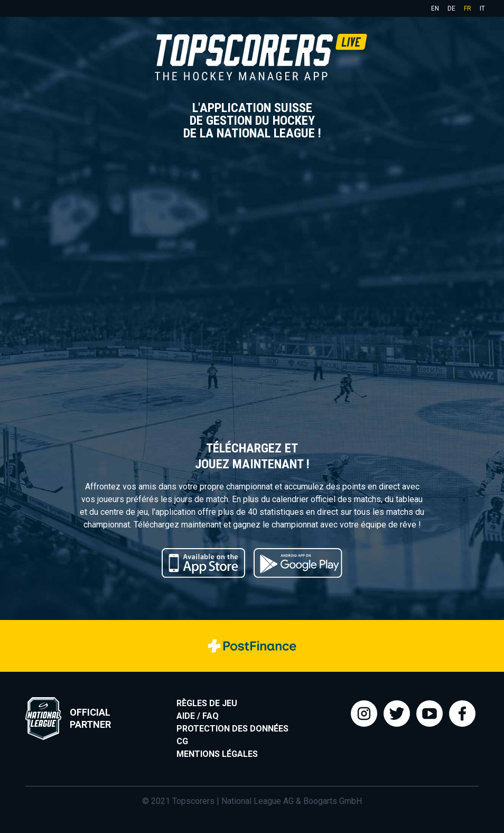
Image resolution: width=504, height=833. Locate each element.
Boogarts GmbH (333, 801)
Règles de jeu (207, 703)
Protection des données (232, 729)
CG (182, 741)
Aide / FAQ (198, 716)
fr (468, 8)
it (482, 8)
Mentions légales (217, 754)
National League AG (258, 801)
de (451, 8)
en (435, 8)
